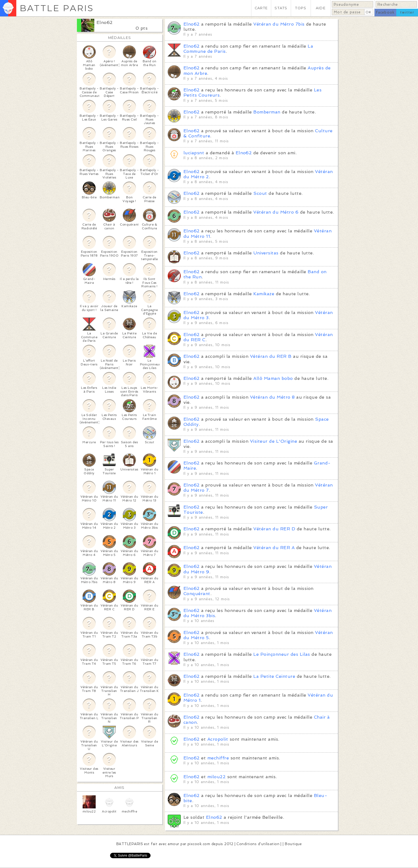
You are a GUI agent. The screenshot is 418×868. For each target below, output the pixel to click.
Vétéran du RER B (271, 356)
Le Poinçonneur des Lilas (282, 654)
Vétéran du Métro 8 (272, 397)
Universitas (266, 253)
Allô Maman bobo (273, 378)
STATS (281, 8)
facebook (385, 12)
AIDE (321, 8)
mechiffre (218, 758)
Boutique (293, 844)
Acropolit (218, 739)
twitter (407, 12)
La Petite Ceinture (274, 676)
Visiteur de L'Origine (274, 441)
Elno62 (105, 22)
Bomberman (267, 112)
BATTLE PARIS (57, 8)
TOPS (301, 8)
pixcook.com (199, 844)
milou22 (216, 777)
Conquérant (197, 594)
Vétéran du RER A (274, 548)
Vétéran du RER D (274, 529)
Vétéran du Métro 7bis (279, 24)
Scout (260, 193)
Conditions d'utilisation (258, 844)
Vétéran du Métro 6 (276, 212)
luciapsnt (194, 153)
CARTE (261, 8)
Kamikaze (264, 294)
